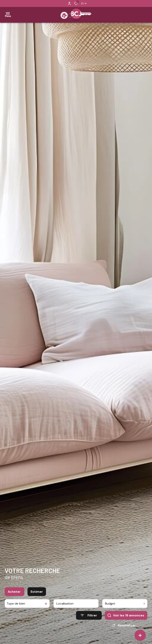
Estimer (37, 592)
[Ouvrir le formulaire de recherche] (89, 615)
